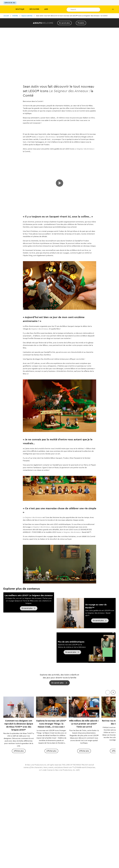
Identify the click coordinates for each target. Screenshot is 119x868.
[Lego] (6, 9)
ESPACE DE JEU (10, 3)
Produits (81, 23)
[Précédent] (108, 692)
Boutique (20, 9)
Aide (46, 9)
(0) (111, 9)
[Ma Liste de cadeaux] (105, 9)
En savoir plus (64, 23)
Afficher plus (19, 751)
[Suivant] (113, 692)
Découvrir (34, 9)
